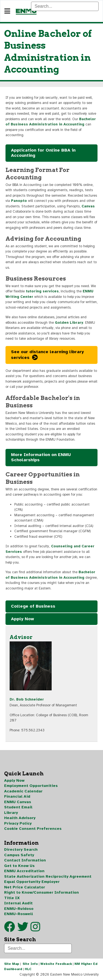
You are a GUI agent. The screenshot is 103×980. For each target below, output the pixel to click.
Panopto (19, 201)
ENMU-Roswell (19, 914)
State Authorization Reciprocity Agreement (48, 876)
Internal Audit (18, 903)
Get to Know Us (19, 866)
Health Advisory (20, 818)
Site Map (12, 964)
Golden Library (69, 323)
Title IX (12, 898)
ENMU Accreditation (24, 871)
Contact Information (25, 860)
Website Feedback (56, 964)
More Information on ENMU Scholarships (41, 457)
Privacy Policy (18, 823)
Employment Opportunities (31, 786)
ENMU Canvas (18, 802)
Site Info (30, 964)
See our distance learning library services (47, 355)
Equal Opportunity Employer (32, 882)
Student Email (18, 807)
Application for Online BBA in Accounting (43, 153)
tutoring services (42, 291)
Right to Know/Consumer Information (41, 892)
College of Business (33, 606)
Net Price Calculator (25, 887)
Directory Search (21, 849)
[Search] (65, 6)
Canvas (88, 206)
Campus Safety (19, 855)
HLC (28, 969)
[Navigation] (7, 11)
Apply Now (23, 619)
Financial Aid (17, 796)
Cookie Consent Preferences (33, 829)
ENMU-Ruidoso (19, 909)
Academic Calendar (23, 791)
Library (11, 813)
